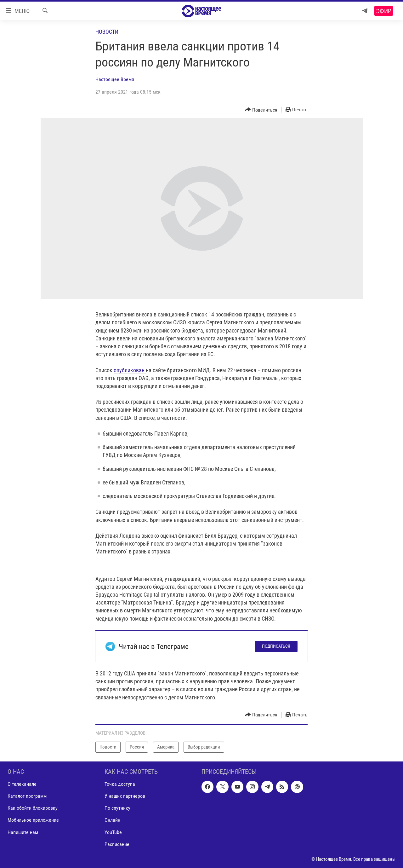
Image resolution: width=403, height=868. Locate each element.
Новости (107, 32)
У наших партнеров (125, 796)
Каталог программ (27, 796)
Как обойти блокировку (33, 808)
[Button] (261, 110)
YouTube (113, 832)
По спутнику (117, 808)
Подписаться (276, 646)
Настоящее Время (115, 79)
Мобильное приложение (33, 820)
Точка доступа (120, 784)
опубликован (130, 370)
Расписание (117, 844)
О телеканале (22, 784)
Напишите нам (23, 832)
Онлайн (112, 820)
